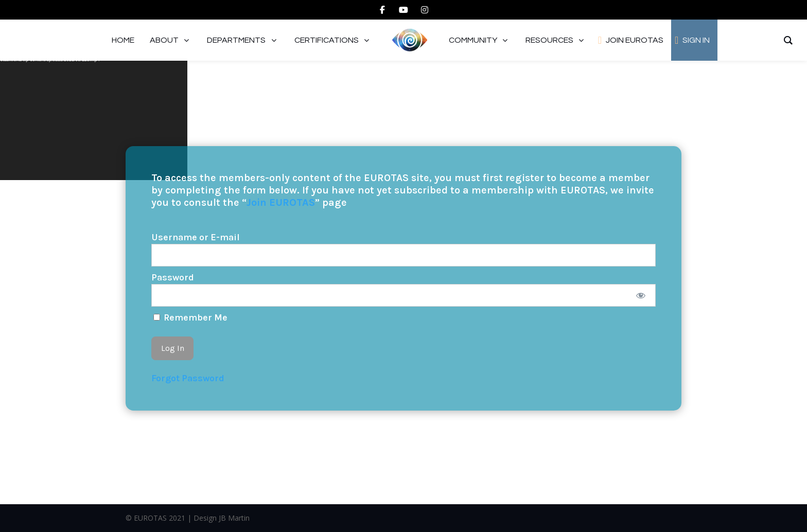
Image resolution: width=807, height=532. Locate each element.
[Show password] (641, 295)
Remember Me (190, 317)
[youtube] (403, 10)
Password (173, 277)
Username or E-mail (196, 237)
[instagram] (425, 10)
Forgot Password (188, 378)
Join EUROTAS (281, 202)
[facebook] (382, 10)
